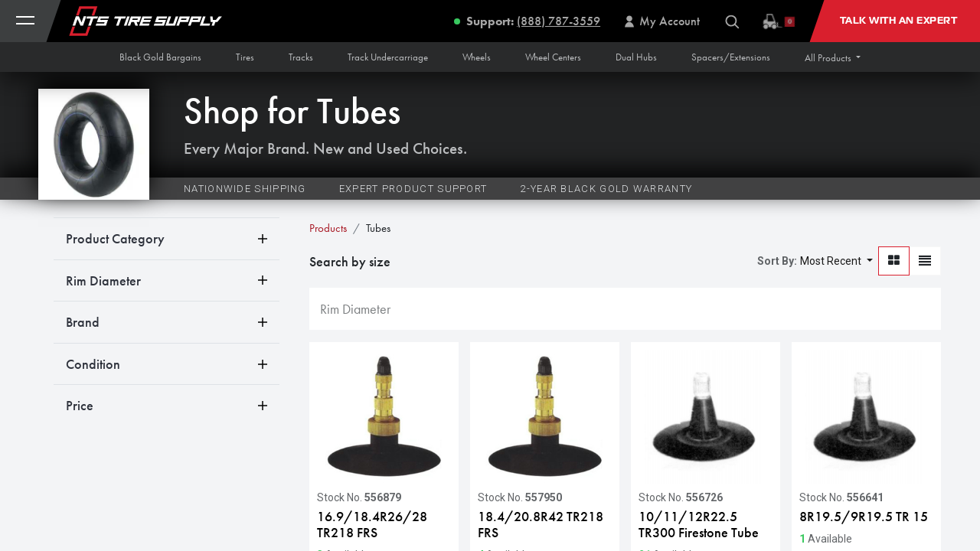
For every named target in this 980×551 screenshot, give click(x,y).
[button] (833, 58)
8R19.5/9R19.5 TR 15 (864, 517)
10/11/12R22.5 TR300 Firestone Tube (699, 525)
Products (328, 228)
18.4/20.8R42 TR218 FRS (541, 525)
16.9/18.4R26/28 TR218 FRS (372, 525)
